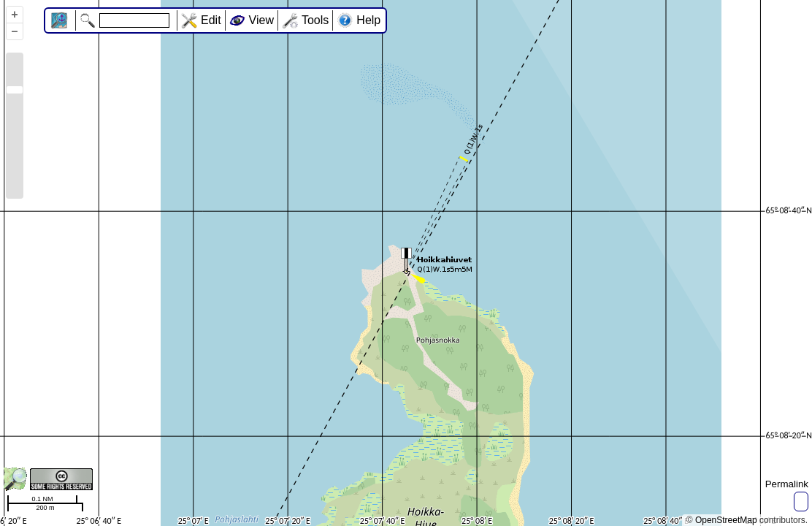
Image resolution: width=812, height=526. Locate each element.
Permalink (787, 484)
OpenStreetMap (726, 520)
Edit (211, 20)
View (261, 20)
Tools (315, 20)
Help (368, 20)
